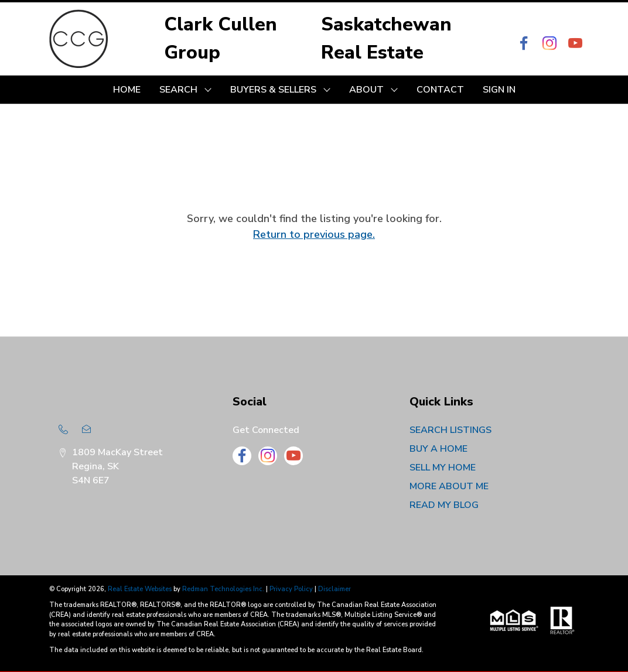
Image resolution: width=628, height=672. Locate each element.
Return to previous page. (314, 234)
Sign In (499, 90)
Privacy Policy (291, 589)
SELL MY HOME (443, 468)
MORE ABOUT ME (449, 486)
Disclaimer (335, 589)
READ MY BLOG (444, 505)
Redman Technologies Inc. (224, 589)
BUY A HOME (438, 449)
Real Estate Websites (141, 589)
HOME (127, 90)
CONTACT (440, 90)
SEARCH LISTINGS (450, 430)
